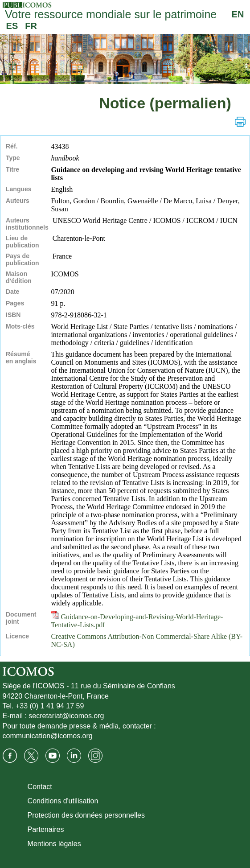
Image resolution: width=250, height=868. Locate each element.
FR (31, 26)
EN (238, 14)
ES (12, 26)
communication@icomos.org (48, 736)
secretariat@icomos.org (66, 716)
